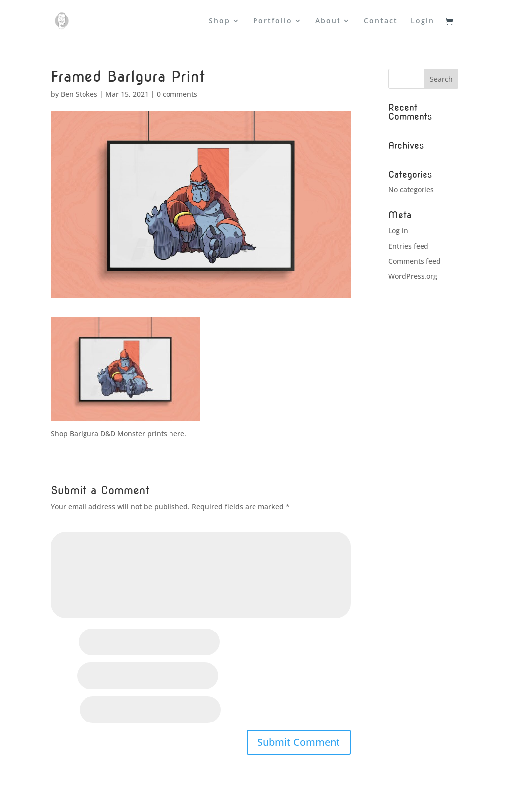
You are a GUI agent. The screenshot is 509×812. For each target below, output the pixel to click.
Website (64, 710)
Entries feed (408, 246)
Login (423, 21)
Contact (381, 21)
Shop (219, 21)
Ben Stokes (79, 94)
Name (64, 643)
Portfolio (273, 21)
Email (63, 677)
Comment (70, 525)
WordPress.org (413, 276)
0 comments (177, 94)
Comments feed (415, 261)
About (328, 21)
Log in (398, 230)
